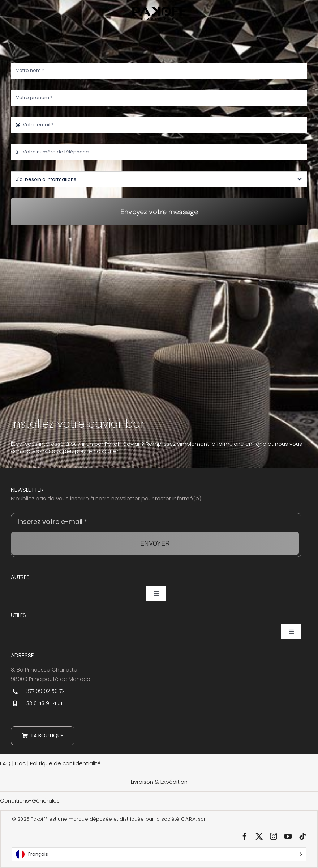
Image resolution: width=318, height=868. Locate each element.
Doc (21, 763)
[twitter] (259, 837)
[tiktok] (302, 837)
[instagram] (274, 837)
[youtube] (288, 837)
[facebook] (245, 837)
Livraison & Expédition (159, 782)
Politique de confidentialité (65, 763)
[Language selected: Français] (159, 854)
